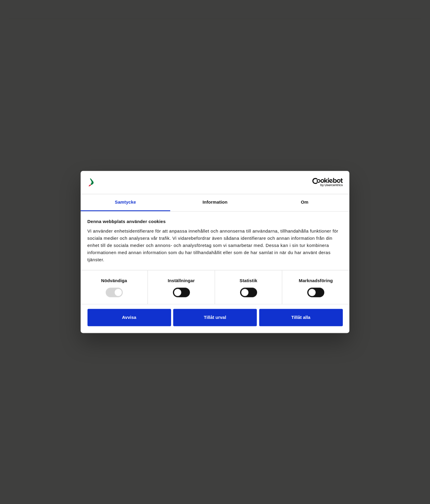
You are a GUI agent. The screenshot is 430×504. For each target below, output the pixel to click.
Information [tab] (215, 202)
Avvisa (129, 317)
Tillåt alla (301, 317)
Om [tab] (304, 202)
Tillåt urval (215, 317)
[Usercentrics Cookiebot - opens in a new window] (317, 182)
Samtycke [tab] (126, 202)
